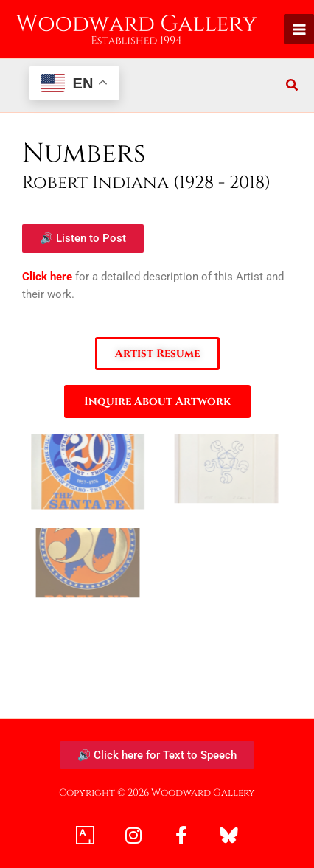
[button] (293, 87)
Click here (47, 277)
